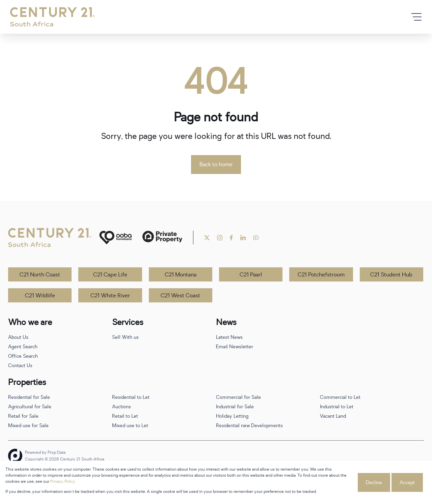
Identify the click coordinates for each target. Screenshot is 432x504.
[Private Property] (162, 238)
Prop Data (57, 452)
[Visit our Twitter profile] (207, 238)
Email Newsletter (235, 347)
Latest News (229, 337)
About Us (18, 337)
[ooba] (115, 238)
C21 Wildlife (40, 296)
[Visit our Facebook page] (231, 238)
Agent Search (23, 347)
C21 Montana (181, 275)
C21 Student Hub (391, 275)
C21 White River (110, 296)
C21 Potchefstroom (321, 275)
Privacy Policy (63, 481)
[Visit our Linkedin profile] (243, 238)
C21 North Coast (40, 275)
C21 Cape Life (110, 275)
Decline (374, 483)
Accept (407, 483)
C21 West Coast (180, 296)
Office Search (23, 356)
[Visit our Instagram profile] (220, 238)
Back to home (216, 165)
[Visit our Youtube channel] (256, 238)
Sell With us (125, 337)
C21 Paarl (251, 275)
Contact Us (20, 366)
